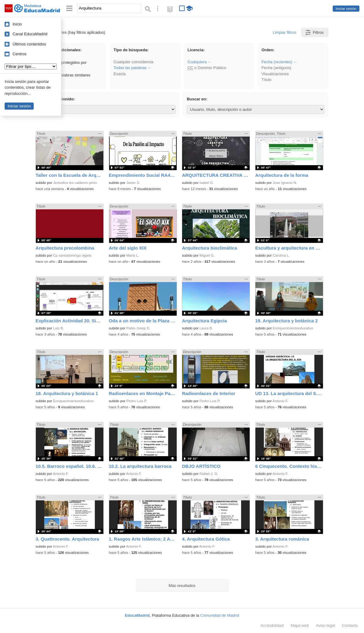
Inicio (17, 24)
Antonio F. (280, 401)
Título (266, 80)
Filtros (314, 32)
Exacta (119, 74)
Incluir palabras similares (66, 75)
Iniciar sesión (346, 9)
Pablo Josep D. (138, 328)
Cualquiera (197, 62)
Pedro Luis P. (137, 401)
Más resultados (182, 586)
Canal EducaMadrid (30, 34)
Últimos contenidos (29, 44)
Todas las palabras (130, 68)
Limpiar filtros (284, 32)
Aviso (325, 625)
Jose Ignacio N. (285, 183)
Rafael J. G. (209, 474)
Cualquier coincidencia (133, 62)
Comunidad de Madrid (220, 615)
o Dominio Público (207, 68)
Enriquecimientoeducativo (293, 328)
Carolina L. (281, 255)
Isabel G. (207, 183)
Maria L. (133, 255)
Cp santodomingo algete (72, 255)
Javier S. (133, 183)
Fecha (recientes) (277, 62)
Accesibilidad (272, 625)
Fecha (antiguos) (276, 68)
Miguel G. (207, 255)
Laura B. (206, 328)
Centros (19, 54)
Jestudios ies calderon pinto (75, 183)
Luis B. (58, 328)
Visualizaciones (275, 74)
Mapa (300, 625)
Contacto (350, 625)
